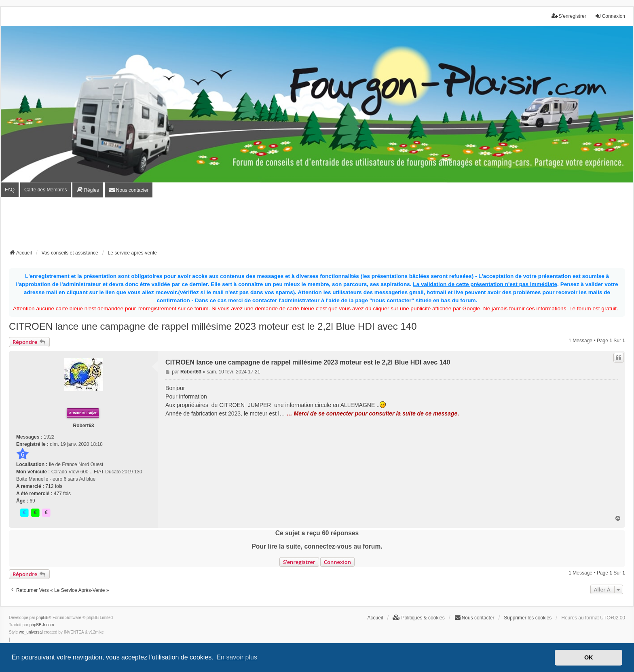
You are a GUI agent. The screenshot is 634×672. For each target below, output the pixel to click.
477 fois (62, 494)
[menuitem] (88, 190)
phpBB (42, 618)
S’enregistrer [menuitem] (569, 16)
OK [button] (589, 657)
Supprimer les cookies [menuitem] (528, 618)
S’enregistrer (299, 562)
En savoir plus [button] (237, 657)
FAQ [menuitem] (10, 190)
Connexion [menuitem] (610, 16)
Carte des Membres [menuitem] (45, 190)
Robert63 (84, 426)
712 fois (54, 486)
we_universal (31, 632)
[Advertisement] (317, 226)
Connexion (337, 562)
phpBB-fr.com (42, 625)
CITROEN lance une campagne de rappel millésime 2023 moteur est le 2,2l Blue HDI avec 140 (213, 326)
